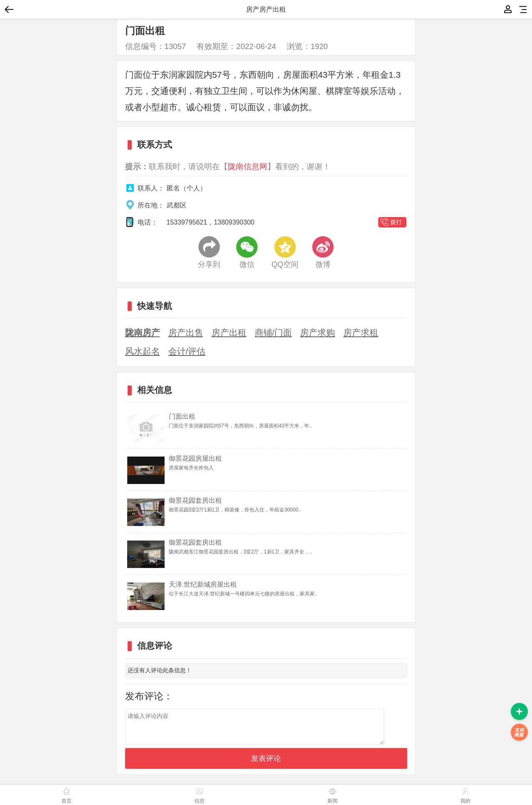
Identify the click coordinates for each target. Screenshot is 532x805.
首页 (66, 794)
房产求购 (318, 332)
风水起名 (143, 351)
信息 (199, 794)
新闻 (332, 794)
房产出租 (229, 332)
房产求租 (361, 332)
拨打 (396, 222)
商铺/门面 (273, 332)
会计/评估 (187, 351)
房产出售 (186, 332)
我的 (508, 9)
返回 (12, 9)
